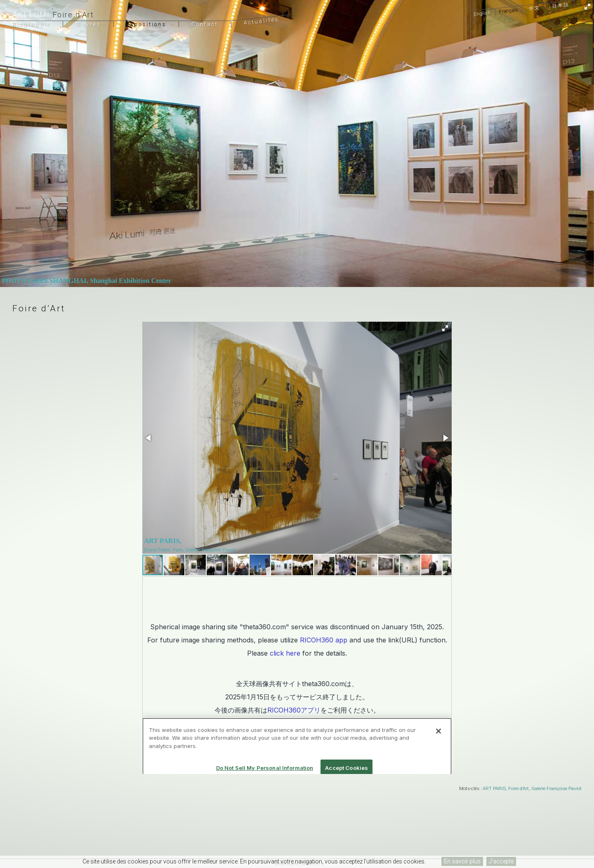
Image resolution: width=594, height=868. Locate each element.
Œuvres (88, 24)
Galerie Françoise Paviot (556, 788)
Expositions (146, 24)
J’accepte (501, 861)
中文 (535, 8)
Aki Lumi (31, 15)
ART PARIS (494, 788)
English (482, 13)
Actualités (261, 21)
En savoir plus (462, 861)
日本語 (561, 5)
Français (508, 11)
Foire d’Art (519, 788)
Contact (205, 24)
